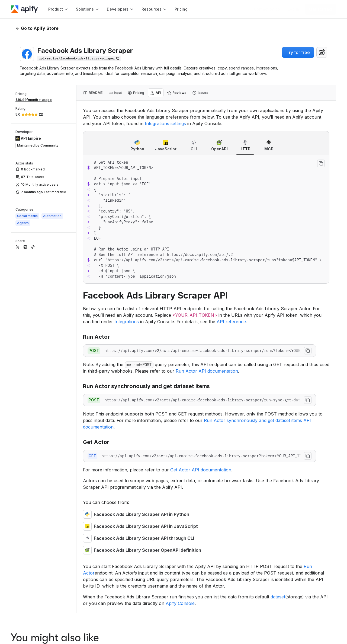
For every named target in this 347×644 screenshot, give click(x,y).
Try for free (298, 52)
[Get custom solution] (267, 9)
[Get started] (320, 9)
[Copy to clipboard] (321, 163)
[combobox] (322, 52)
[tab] (93, 93)
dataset (278, 597)
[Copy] (79, 58)
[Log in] (293, 9)
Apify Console (180, 603)
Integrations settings (165, 123)
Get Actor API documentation (201, 470)
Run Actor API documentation (207, 371)
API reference (231, 322)
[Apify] (24, 9)
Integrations (127, 322)
